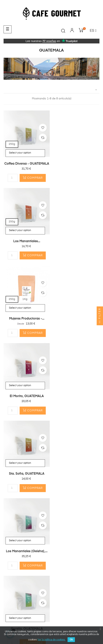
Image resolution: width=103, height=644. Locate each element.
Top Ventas (11, 481)
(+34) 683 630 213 (16, 539)
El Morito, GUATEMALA (76, 241)
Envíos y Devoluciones (83, 625)
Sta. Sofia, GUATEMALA (27, 319)
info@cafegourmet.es (18, 546)
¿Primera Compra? (16, 497)
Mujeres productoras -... (27, 241)
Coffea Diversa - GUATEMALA (27, 164)
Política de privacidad (52, 625)
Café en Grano (13, 460)
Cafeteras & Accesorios (19, 474)
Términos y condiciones (21, 625)
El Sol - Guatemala (76, 396)
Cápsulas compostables (20, 467)
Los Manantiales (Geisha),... (76, 319)
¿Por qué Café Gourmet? (20, 505)
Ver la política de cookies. (51, 640)
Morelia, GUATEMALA (27, 396)
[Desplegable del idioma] (93, 31)
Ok (71, 640)
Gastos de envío (14, 512)
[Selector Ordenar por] (51, 90)
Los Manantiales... (76, 164)
